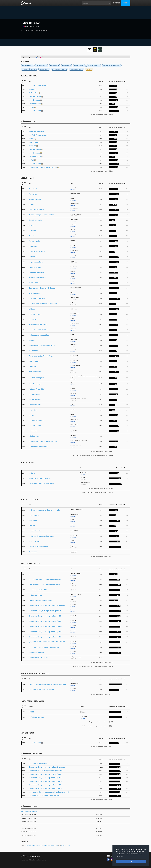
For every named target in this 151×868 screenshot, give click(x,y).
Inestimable (33, 246)
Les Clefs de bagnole (36, 378)
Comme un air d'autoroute (38, 547)
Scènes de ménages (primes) (39, 478)
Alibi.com (32, 309)
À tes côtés (33, 521)
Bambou (32, 89)
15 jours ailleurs (34, 541)
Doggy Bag (33, 410)
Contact (44, 860)
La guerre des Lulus (36, 262)
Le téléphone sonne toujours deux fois (43, 167)
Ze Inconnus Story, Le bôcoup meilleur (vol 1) (45, 616)
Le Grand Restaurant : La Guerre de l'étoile (44, 510)
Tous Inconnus (34, 515)
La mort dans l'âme (36, 531)
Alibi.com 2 (33, 257)
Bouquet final (33, 351)
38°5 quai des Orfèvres (37, 251)
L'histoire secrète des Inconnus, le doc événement (47, 684)
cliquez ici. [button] (119, 856)
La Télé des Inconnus (36, 717)
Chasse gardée (34, 241)
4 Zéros (31, 225)
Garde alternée (34, 293)
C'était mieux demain (36, 210)
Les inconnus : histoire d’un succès (41, 690)
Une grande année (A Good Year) (41, 356)
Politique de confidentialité (28, 860)
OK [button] (131, 861)
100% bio (32, 526)
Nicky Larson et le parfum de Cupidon (42, 288)
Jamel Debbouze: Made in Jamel (40, 600)
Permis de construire (36, 132)
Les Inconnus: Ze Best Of (38, 590)
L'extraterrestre (35, 104)
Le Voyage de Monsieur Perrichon (41, 536)
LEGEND (31, 712)
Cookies (38, 860)
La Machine (33, 431)
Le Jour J (32, 204)
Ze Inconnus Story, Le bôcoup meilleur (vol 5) (45, 637)
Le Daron (32, 473)
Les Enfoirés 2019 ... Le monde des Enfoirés (45, 579)
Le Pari (31, 107)
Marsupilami (33, 194)
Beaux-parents (34, 283)
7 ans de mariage (35, 96)
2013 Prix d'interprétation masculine (42, 846)
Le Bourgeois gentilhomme (39, 447)
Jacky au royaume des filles (39, 335)
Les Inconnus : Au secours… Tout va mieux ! (44, 647)
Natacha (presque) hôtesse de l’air (41, 215)
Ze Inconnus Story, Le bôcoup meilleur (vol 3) (45, 627)
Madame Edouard (35, 372)
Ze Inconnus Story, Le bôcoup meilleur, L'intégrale (47, 606)
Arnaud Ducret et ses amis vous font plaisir (44, 585)
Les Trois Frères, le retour (38, 86)
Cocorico (32, 236)
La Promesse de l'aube (37, 298)
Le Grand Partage (35, 314)
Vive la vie (32, 146)
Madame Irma (34, 93)
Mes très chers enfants (37, 278)
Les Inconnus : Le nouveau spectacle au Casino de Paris (47, 642)
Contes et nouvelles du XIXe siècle (41, 484)
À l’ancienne (33, 231)
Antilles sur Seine (35, 400)
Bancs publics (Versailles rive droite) (42, 346)
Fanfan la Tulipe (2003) (37, 389)
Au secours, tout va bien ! (38, 653)
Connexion (126, 3)
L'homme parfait (35, 267)
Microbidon (33, 552)
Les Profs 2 (33, 319)
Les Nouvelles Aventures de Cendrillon (43, 304)
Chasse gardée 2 (35, 199)
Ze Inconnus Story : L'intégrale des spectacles (46, 611)
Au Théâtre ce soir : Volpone (39, 658)
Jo (30, 574)
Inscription (116, 3)
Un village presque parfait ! (38, 325)
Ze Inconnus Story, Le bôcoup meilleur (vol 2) (45, 621)
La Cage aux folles (35, 595)
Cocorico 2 (33, 189)
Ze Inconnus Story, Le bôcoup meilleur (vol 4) (45, 632)
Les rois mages (34, 100)
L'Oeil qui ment (34, 436)
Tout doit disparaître (36, 420)
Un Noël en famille (35, 220)
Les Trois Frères (35, 111)
